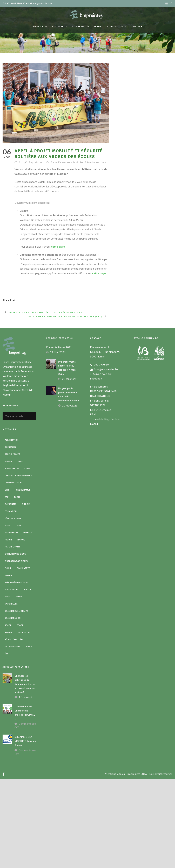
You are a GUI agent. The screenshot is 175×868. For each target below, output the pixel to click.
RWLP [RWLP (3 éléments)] (8, 686)
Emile (54, 162)
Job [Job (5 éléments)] (19, 615)
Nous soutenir (116, 26)
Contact (137, 26)
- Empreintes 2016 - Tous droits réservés (149, 863)
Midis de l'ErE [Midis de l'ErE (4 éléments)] (11, 622)
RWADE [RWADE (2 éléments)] (28, 679)
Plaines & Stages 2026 (59, 436)
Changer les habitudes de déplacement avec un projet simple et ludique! (25, 773)
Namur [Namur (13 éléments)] (8, 629)
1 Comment (25, 786)
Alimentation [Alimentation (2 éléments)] (12, 529)
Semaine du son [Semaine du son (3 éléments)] (13, 707)
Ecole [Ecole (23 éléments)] (17, 586)
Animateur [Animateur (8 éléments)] (10, 536)
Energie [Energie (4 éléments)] (26, 593)
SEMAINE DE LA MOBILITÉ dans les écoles (25, 830)
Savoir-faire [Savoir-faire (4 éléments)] (11, 693)
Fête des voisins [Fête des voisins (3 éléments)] (13, 608)
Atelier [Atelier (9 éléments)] (8, 551)
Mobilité (78, 162)
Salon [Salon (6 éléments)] (19, 686)
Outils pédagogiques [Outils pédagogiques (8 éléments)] (16, 650)
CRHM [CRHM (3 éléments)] (8, 579)
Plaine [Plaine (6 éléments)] (8, 658)
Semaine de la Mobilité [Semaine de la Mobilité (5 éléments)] (16, 700)
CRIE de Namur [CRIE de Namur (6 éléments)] (23, 579)
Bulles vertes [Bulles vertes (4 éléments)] (12, 558)
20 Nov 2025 (70, 495)
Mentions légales (115, 863)
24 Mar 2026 (58, 441)
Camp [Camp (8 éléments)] (27, 558)
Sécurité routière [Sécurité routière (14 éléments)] (14, 729)
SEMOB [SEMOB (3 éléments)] (8, 714)
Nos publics (60, 26)
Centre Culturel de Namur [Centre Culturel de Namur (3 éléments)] (19, 565)
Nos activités (81, 26)
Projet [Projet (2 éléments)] (8, 665)
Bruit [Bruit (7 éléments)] (21, 551)
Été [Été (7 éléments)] (6, 743)
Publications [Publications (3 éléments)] (12, 679)
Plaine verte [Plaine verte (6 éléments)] (23, 658)
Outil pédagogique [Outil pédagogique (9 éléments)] (15, 643)
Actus (97, 26)
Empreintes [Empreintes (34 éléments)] (11, 593)
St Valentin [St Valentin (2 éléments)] (24, 722)
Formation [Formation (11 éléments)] (11, 601)
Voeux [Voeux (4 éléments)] (29, 736)
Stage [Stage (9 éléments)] (20, 714)
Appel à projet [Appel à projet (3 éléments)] (12, 544)
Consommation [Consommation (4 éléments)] (13, 572)
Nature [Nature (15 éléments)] (21, 629)
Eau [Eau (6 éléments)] (7, 586)
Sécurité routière (96, 162)
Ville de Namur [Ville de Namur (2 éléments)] (12, 736)
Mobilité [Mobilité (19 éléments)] (28, 622)
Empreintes (40, 26)
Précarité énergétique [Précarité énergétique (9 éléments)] (17, 672)
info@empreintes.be (106, 459)
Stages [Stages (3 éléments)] (8, 722)
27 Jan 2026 (69, 468)
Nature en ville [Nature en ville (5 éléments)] (13, 636)
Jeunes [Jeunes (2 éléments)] (8, 615)
